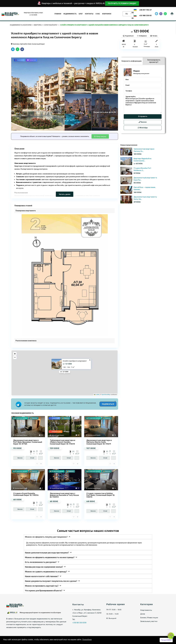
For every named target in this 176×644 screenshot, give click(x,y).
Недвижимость (70, 14)
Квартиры (38, 25)
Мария (136, 71)
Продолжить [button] (166, 640)
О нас (98, 14)
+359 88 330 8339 (79, 623)
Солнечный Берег (51, 25)
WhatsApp (143, 128)
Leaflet (97, 395)
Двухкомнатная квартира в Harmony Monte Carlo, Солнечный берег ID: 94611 (99, 442)
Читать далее (65, 194)
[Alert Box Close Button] (115, 401)
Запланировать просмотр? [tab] (154, 61)
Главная (58, 14)
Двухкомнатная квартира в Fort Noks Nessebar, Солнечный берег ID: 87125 (28, 442)
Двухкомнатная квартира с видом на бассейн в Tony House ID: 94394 (64, 495)
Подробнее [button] (87, 640)
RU (127, 14)
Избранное (107, 14)
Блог (81, 14)
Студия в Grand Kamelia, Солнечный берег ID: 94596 (26, 494)
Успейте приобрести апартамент (75, 361)
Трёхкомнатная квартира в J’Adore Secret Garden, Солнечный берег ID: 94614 (63, 442)
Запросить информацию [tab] (132, 61)
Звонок (143, 122)
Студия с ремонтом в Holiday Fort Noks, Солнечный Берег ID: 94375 (101, 495)
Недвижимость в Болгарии (21, 25)
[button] (13, 49)
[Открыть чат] (171, 636)
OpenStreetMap (106, 395)
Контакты (89, 14)
